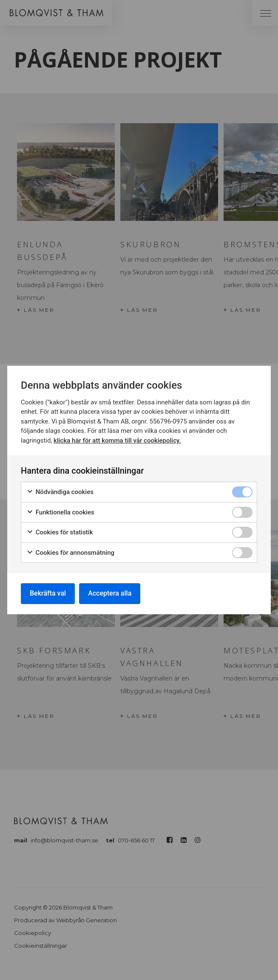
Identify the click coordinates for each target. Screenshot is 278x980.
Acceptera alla (110, 593)
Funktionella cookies (60, 513)
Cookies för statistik (60, 532)
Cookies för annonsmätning (70, 553)
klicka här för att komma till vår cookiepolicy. (117, 441)
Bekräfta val (48, 593)
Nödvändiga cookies (60, 492)
